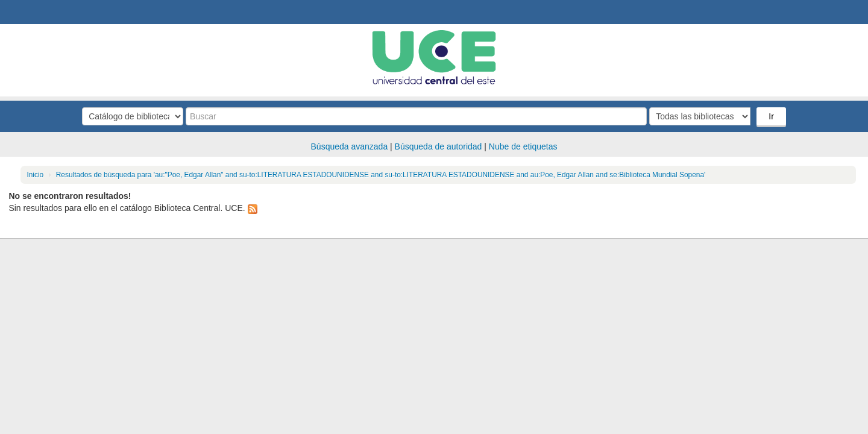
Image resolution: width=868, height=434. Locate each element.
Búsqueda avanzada (350, 146)
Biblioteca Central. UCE (42, 12)
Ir (771, 116)
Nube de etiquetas (523, 146)
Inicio (35, 175)
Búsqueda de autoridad (439, 146)
